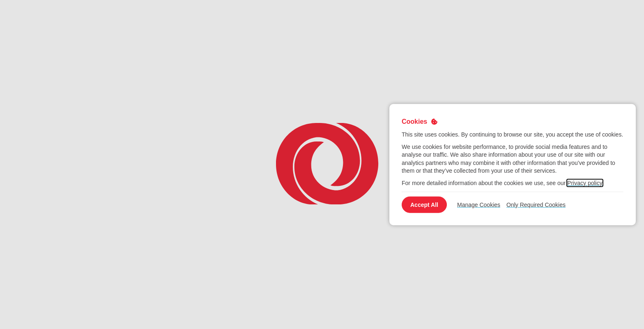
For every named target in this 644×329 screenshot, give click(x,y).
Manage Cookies (479, 204)
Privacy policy (585, 183)
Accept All (424, 204)
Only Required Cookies (536, 204)
